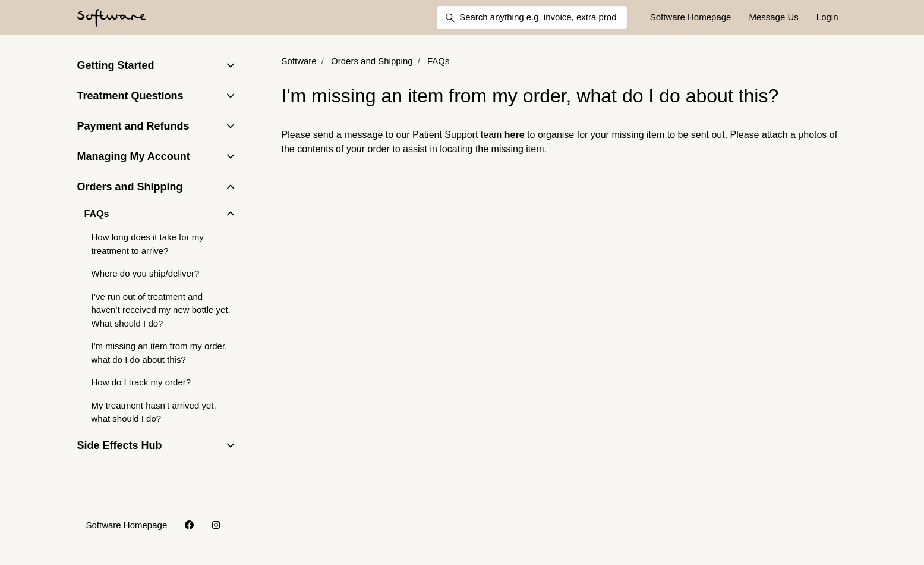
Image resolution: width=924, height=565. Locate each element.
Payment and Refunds (133, 126)
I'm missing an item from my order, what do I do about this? (160, 353)
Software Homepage (691, 17)
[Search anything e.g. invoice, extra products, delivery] (532, 18)
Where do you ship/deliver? (146, 273)
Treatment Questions (130, 96)
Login (827, 17)
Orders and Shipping (372, 61)
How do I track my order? (141, 382)
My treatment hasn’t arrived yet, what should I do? (154, 412)
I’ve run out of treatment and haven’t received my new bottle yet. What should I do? (161, 310)
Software (299, 61)
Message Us (773, 17)
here (515, 135)
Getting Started (116, 65)
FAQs (439, 61)
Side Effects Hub (120, 445)
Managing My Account (134, 156)
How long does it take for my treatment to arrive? (148, 244)
